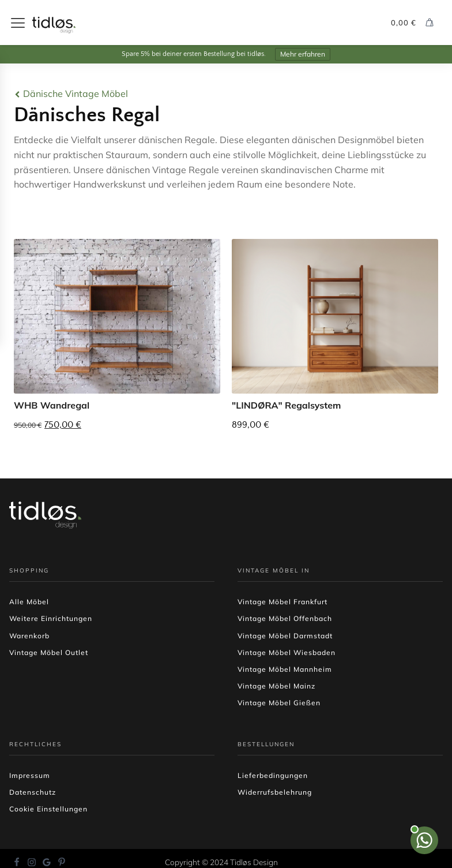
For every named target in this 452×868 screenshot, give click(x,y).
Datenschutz (33, 792)
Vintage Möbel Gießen (279, 703)
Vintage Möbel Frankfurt (282, 602)
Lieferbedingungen (273, 775)
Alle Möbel (29, 602)
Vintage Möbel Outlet (49, 652)
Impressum (30, 775)
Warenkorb (29, 636)
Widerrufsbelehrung (275, 792)
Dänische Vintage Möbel (76, 93)
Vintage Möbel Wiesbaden (287, 652)
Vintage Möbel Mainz (276, 686)
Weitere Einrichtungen (51, 618)
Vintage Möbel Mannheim (285, 669)
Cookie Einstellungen (48, 809)
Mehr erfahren (303, 54)
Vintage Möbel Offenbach (285, 618)
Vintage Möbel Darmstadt (285, 636)
